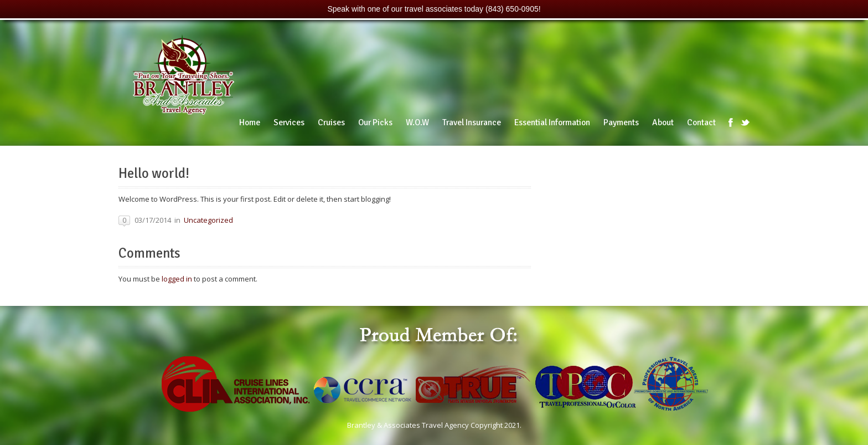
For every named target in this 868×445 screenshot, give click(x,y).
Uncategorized (208, 220)
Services (289, 122)
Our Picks (375, 122)
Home (250, 122)
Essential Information (552, 122)
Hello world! (154, 173)
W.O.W (417, 122)
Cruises (331, 122)
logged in (177, 279)
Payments (621, 122)
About (663, 122)
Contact (701, 122)
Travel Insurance (472, 122)
